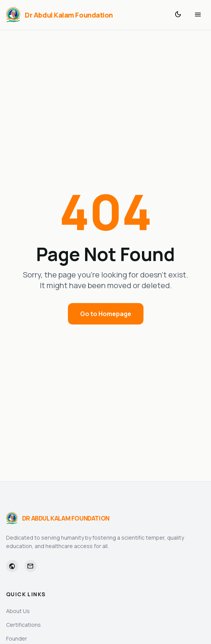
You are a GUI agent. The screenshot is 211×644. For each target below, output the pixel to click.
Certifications (23, 625)
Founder (17, 638)
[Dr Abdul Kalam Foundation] (60, 15)
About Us (18, 611)
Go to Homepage (106, 314)
